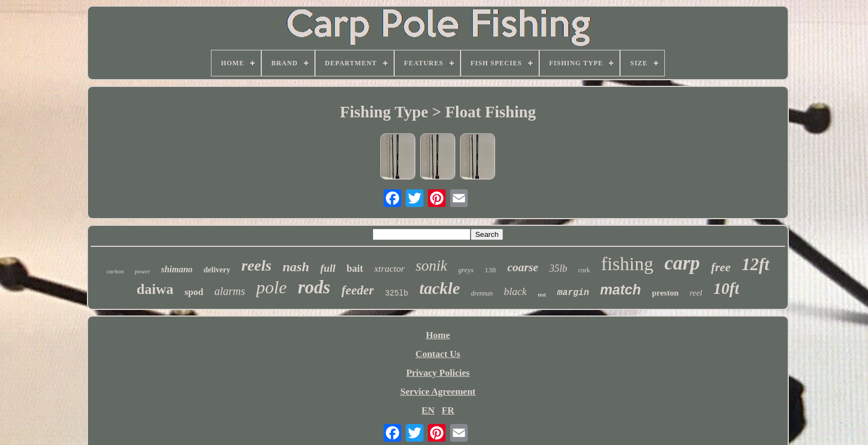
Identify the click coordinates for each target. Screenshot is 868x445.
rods (314, 287)
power (142, 271)
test (542, 295)
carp (682, 263)
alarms (230, 291)
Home (438, 335)
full (328, 268)
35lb (558, 268)
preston (665, 293)
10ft (727, 288)
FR (448, 410)
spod (194, 292)
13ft (490, 270)
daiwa (155, 289)
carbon (115, 271)
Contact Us (438, 354)
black (515, 291)
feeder (358, 290)
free (720, 267)
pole (272, 287)
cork (584, 270)
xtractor (389, 269)
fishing (627, 264)
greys (466, 270)
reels (256, 265)
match (621, 289)
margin (573, 293)
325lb (396, 293)
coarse (523, 267)
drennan (482, 293)
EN (428, 410)
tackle (439, 288)
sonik (432, 266)
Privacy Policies (438, 373)
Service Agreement (438, 392)
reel (696, 293)
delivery (217, 270)
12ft (756, 264)
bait (355, 268)
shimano (177, 269)
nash (296, 267)
